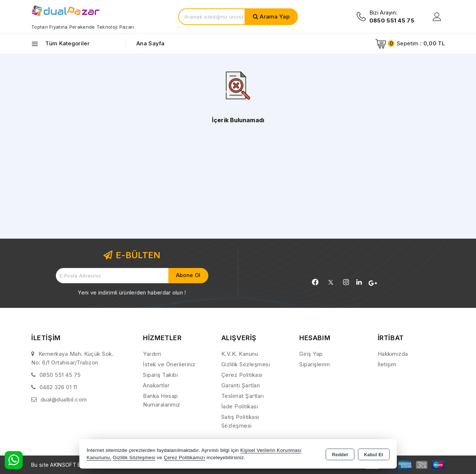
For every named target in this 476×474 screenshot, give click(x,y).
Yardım (152, 354)
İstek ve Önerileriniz (169, 364)
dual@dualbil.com (64, 399)
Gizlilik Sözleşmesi (246, 364)
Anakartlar (156, 385)
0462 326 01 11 (58, 387)
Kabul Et (374, 454)
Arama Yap (275, 17)
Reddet (340, 454)
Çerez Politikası (242, 375)
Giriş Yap (311, 354)
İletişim (387, 364)
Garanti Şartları (241, 385)
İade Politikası (240, 406)
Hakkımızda (393, 354)
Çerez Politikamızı (184, 457)
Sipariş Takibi (160, 375)
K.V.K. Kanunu (240, 354)
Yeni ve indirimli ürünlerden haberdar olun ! (132, 292)
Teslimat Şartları (243, 396)
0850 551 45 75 (60, 375)
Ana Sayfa (151, 43)
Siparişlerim (315, 364)
